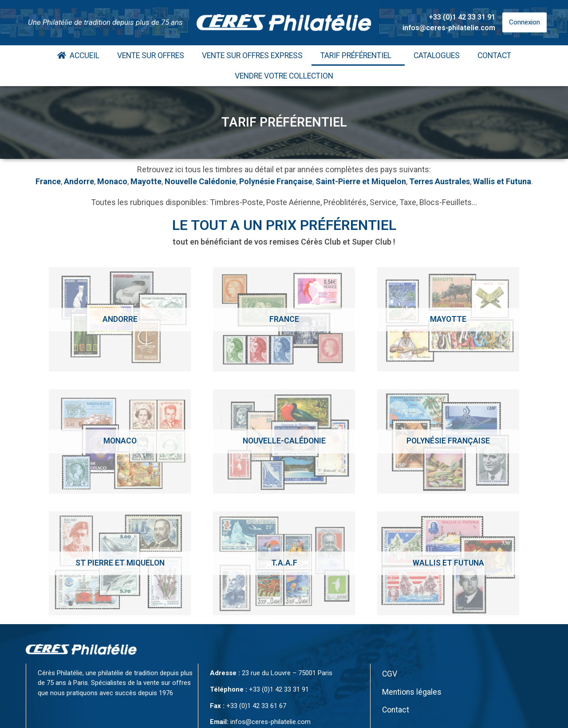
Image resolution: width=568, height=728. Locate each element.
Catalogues (437, 55)
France (48, 181)
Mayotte (146, 181)
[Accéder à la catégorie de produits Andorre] (120, 319)
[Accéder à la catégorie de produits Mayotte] (448, 319)
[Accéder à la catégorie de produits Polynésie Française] (448, 441)
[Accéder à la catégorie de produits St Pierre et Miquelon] (120, 564)
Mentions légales (412, 692)
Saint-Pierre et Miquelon (361, 181)
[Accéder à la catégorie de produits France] (284, 319)
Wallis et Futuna (502, 181)
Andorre (79, 181)
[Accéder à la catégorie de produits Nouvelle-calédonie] (284, 441)
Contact (494, 55)
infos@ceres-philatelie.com (449, 28)
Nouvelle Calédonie (200, 181)
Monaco (112, 181)
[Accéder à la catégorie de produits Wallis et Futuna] (448, 564)
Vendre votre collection (284, 76)
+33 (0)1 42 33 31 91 (462, 17)
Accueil (78, 55)
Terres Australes (440, 181)
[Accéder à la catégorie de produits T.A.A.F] (284, 564)
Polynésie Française (276, 181)
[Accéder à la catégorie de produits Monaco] (120, 441)
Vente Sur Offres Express (252, 55)
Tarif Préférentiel (358, 55)
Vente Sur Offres (151, 55)
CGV (390, 674)
